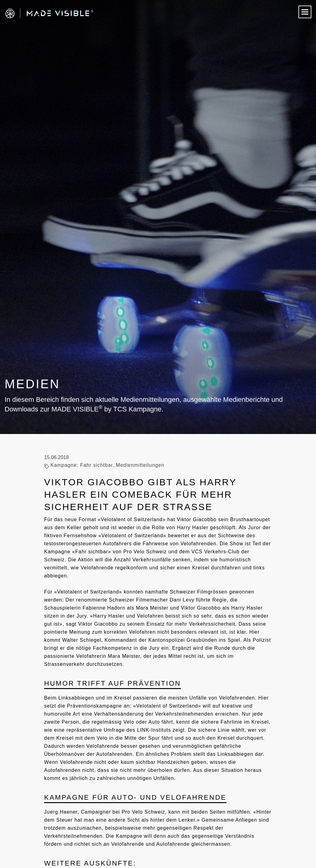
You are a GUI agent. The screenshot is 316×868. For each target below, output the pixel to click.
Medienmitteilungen (140, 465)
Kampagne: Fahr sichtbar (82, 465)
